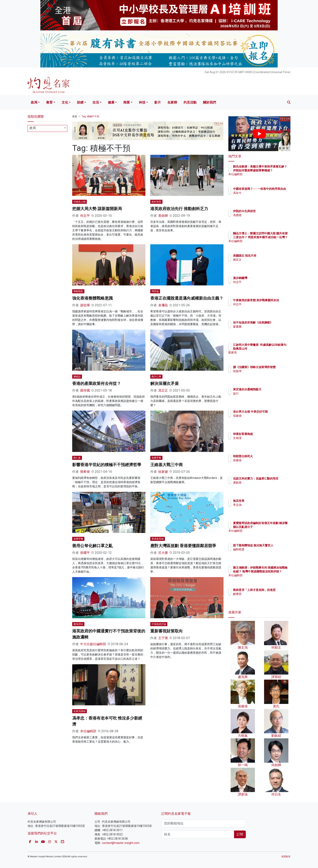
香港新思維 (158, 539)
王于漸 (163, 638)
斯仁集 (77, 458)
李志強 (261, 505)
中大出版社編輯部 (93, 644)
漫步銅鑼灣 (264, 278)
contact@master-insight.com (121, 843)
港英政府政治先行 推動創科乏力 (179, 209)
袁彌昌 (163, 305)
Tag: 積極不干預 (90, 116)
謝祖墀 (85, 305)
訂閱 (240, 834)
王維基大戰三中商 (167, 465)
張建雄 (261, 419)
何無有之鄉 (79, 202)
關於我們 (209, 102)
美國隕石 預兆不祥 (268, 256)
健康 (111, 102)
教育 (49, 102)
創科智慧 (156, 202)
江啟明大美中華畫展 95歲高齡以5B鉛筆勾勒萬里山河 (273, 348)
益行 (260, 393)
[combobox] (47, 128)
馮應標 (261, 215)
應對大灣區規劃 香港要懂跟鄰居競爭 (183, 546)
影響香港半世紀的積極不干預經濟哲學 (107, 465)
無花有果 (262, 501)
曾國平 (85, 553)
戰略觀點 (78, 291)
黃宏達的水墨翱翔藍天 (271, 389)
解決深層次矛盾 (164, 383)
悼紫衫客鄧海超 (267, 434)
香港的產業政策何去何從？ (97, 383)
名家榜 (172, 102)
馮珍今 (261, 196)
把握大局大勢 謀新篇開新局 (97, 209)
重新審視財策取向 (167, 631)
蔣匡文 (261, 260)
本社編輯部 (88, 731)
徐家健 (163, 472)
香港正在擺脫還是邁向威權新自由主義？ (187, 298)
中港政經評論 (159, 624)
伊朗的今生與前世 (268, 211)
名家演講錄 (79, 711)
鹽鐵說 (77, 377)
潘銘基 (261, 486)
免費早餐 (156, 458)
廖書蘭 (261, 330)
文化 (65, 102)
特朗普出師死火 (267, 456)
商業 (127, 102)
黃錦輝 (163, 216)
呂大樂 (163, 553)
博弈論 (155, 291)
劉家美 (261, 356)
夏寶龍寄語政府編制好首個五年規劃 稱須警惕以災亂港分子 (273, 527)
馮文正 (163, 390)
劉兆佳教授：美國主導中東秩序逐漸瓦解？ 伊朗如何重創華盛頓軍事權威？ (273, 170)
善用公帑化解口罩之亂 (92, 546)
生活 (96, 102)
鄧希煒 (85, 472)
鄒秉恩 (261, 598)
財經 (80, 102)
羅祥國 (85, 390)
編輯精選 (262, 553)
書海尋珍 (78, 624)
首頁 (75, 116)
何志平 (85, 216)
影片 (158, 102)
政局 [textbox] (33, 128)
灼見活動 (190, 102)
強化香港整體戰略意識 (92, 298)
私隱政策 (286, 857)
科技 (142, 102)
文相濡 (261, 438)
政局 (34, 102)
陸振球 (261, 375)
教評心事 (156, 377)
